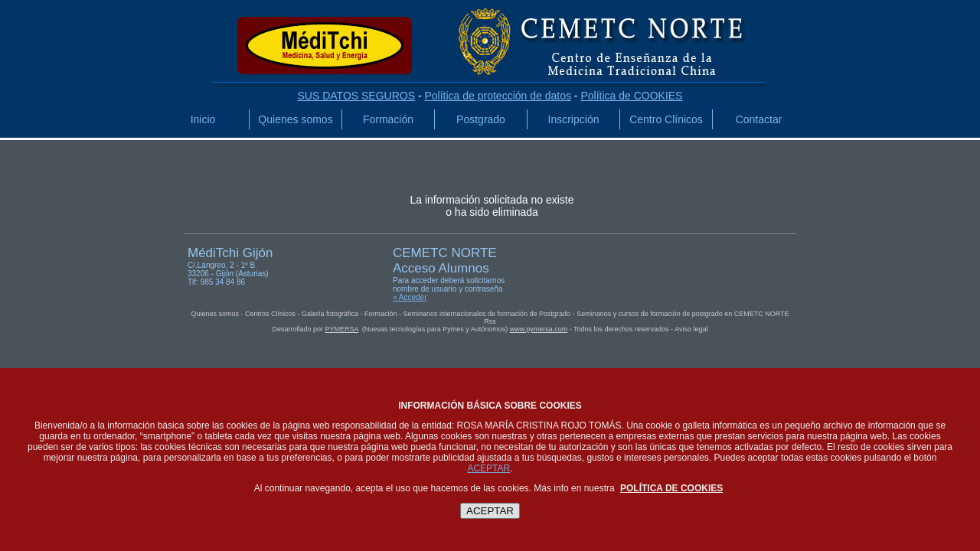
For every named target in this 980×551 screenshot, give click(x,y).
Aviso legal (691, 329)
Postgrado (481, 119)
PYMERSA (342, 329)
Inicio (203, 119)
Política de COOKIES (631, 96)
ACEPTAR (488, 468)
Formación (388, 119)
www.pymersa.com (539, 329)
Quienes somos (295, 119)
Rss (490, 321)
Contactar (759, 119)
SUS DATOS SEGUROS (357, 96)
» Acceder (410, 297)
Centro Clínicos (666, 119)
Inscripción (574, 119)
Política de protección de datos (497, 96)
